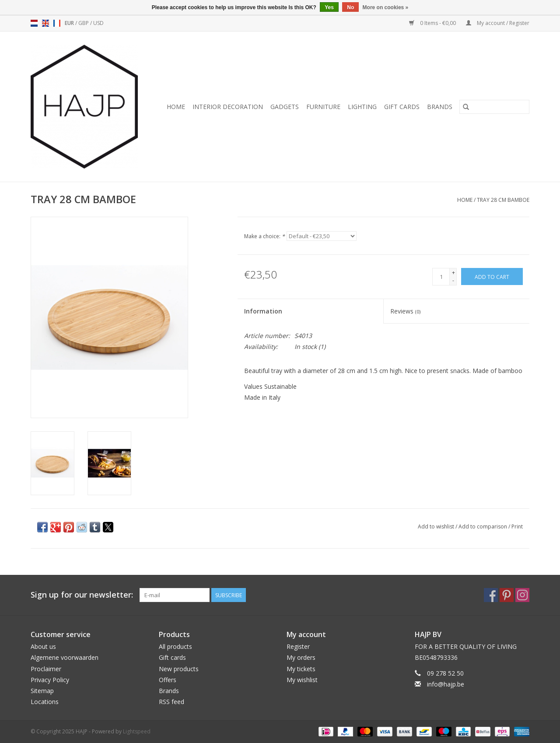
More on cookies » (386, 7)
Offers (168, 680)
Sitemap (42, 691)
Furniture (323, 107)
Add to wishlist (437, 526)
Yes (329, 7)
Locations (45, 702)
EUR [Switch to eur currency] (70, 23)
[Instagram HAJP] (522, 595)
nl (34, 23)
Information (263, 311)
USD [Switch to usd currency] (98, 23)
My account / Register (498, 23)
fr (57, 23)
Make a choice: (264, 236)
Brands (440, 107)
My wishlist (302, 680)
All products (175, 646)
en (45, 23)
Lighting (362, 107)
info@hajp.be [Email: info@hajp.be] (446, 684)
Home (176, 107)
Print (517, 526)
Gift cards (402, 107)
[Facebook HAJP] (491, 595)
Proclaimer (46, 669)
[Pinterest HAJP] (507, 595)
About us (43, 646)
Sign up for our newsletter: (82, 595)
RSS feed (171, 702)
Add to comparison (483, 526)
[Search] (494, 107)
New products (179, 669)
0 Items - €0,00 (433, 23)
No (350, 7)
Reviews (405, 311)
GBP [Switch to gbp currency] (84, 23)
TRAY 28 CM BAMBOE (503, 200)
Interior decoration (228, 107)
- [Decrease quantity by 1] (453, 280)
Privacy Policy (50, 680)
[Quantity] (441, 277)
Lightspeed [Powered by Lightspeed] (137, 731)
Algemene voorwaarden (65, 657)
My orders (301, 657)
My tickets (301, 669)
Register (298, 646)
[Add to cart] (492, 276)
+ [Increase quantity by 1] (453, 273)
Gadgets (285, 107)
